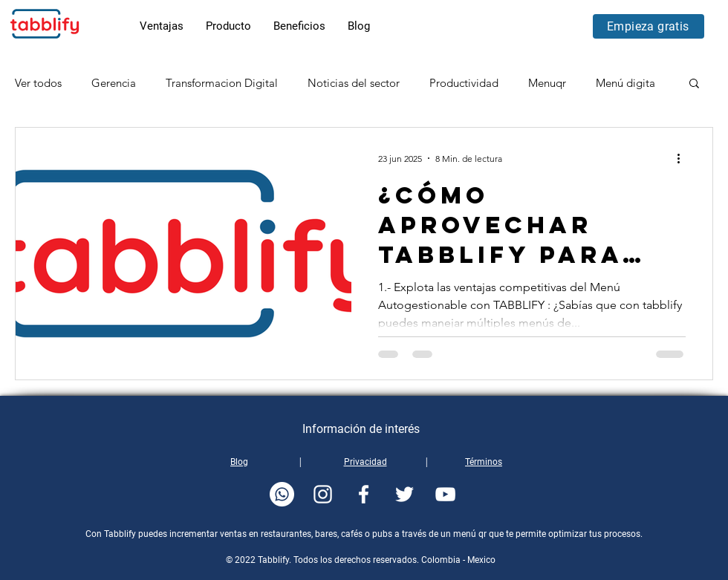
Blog (239, 462)
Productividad (464, 83)
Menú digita (625, 83)
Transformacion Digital (222, 83)
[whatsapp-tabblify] (282, 494)
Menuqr (547, 83)
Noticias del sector (354, 83)
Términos (484, 462)
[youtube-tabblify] (445, 494)
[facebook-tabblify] (364, 494)
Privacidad (365, 462)
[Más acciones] (683, 158)
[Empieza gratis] (649, 26)
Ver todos (38, 83)
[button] (694, 84)
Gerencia (114, 83)
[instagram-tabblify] (323, 494)
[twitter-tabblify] (404, 494)
